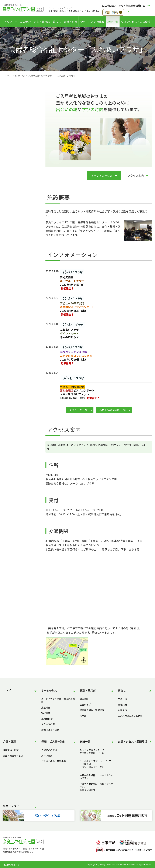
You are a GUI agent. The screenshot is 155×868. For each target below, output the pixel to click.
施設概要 (46, 708)
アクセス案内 (136, 176)
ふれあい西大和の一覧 (113, 410)
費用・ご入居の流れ (92, 22)
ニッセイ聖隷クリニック (92, 750)
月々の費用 (47, 756)
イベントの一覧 (78, 410)
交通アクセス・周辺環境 (136, 22)
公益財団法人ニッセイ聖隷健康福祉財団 (124, 6)
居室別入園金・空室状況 (92, 710)
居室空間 (84, 699)
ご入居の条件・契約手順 (54, 761)
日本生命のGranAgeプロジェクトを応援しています (124, 850)
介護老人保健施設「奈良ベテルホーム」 (96, 785)
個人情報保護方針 (11, 865)
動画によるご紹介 (50, 730)
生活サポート (125, 699)
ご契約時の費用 (50, 750)
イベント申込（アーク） (92, 767)
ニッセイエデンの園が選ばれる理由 (58, 700)
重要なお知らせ (87, 790)
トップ (8, 22)
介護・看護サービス (13, 756)
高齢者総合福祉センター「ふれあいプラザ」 (96, 777)
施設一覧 (113, 22)
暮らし (57, 22)
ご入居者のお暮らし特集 (130, 716)
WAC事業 (46, 713)
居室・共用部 (42, 22)
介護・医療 (70, 22)
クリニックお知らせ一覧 (92, 753)
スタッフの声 (48, 724)
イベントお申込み (102, 176)
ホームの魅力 (23, 22)
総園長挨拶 (47, 719)
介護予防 (122, 710)
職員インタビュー (14, 806)
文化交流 (122, 705)
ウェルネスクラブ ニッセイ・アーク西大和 (95, 763)
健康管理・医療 (11, 750)
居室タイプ (85, 705)
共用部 (83, 716)
